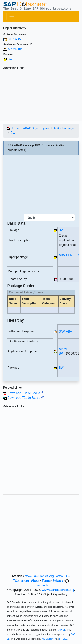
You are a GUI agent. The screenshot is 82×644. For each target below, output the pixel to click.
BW (10, 59)
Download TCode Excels (25, 398)
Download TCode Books (25, 393)
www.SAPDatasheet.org (58, 590)
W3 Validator (49, 639)
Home (13, 128)
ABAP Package (64, 128)
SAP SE (61, 630)
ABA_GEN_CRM (70, 255)
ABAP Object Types (36, 128)
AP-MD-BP (15, 49)
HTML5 (63, 639)
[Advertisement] (41, 96)
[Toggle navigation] (12, 16)
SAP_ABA (14, 39)
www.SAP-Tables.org (40, 576)
